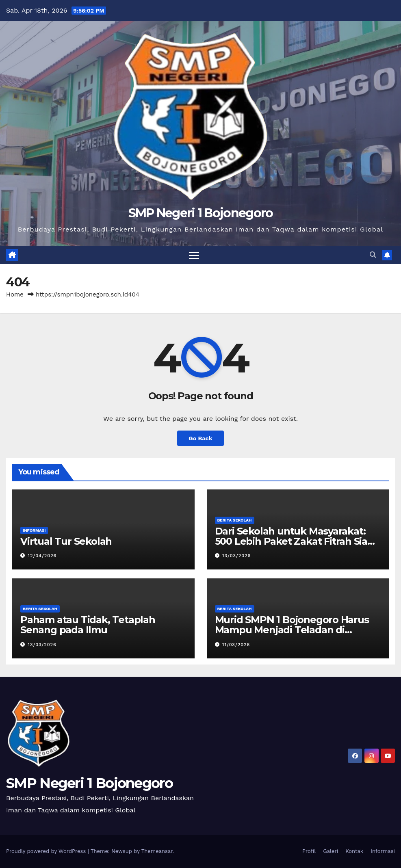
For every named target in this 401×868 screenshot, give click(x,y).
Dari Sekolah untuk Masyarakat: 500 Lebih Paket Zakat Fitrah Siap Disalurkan (294, 541)
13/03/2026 (236, 556)
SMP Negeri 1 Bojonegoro (201, 213)
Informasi (34, 530)
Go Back (200, 438)
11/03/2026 (236, 645)
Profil (309, 851)
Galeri (331, 851)
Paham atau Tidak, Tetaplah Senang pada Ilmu (88, 625)
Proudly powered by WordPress (47, 851)
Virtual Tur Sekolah (66, 541)
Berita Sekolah (235, 520)
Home (15, 294)
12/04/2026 (42, 556)
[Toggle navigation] (194, 255)
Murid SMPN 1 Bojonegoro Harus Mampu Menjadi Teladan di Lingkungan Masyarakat (292, 630)
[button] (373, 255)
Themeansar (157, 851)
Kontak (354, 851)
